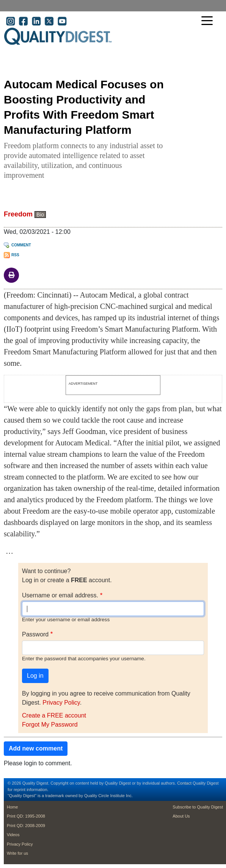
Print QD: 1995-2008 (26, 816)
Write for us (17, 853)
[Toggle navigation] (209, 21)
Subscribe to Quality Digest (198, 807)
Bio (40, 215)
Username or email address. (60, 595)
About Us (181, 816)
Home (12, 807)
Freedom (18, 214)
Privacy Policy (61, 703)
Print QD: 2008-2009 (26, 826)
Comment (21, 245)
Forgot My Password (50, 725)
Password (35, 634)
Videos (13, 835)
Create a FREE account (54, 715)
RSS (15, 255)
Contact (184, 783)
